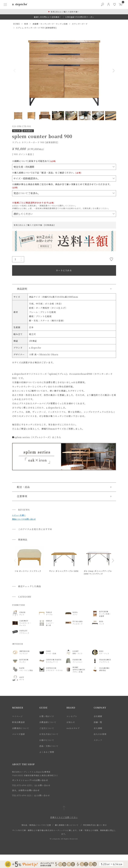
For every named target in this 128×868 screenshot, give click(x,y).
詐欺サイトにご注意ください (64, 817)
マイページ (17, 716)
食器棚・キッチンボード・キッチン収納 (50, 24)
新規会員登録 (18, 722)
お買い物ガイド (47, 716)
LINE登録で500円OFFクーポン (80, 17)
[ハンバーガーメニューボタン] (5, 5)
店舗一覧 (98, 722)
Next (112, 71)
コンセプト (72, 716)
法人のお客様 (100, 734)
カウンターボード (80, 24)
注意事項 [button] (22, 496)
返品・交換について (49, 746)
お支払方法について (49, 734)
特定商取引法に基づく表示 (95, 825)
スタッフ (98, 740)
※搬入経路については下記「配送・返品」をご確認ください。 (47, 173)
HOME (16, 24)
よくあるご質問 (47, 752)
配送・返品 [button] (23, 487)
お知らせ (71, 722)
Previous (16, 71)
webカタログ (73, 728)
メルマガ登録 (18, 734)
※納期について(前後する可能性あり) (34, 161)
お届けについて (47, 740)
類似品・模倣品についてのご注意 (36, 825)
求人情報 (98, 728)
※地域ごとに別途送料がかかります (33, 203)
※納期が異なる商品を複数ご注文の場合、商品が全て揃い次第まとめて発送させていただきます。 (62, 186)
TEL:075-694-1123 (22, 795)
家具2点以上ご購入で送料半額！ (65, 12)
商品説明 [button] (22, 289)
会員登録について (48, 722)
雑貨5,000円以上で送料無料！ (48, 17)
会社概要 (98, 716)
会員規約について (21, 728)
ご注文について (47, 728)
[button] (15, 561)
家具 (26, 24)
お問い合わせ (42, 785)
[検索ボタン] (102, 5)
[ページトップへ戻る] (64, 808)
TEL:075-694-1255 (22, 785)
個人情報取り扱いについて (67, 825)
